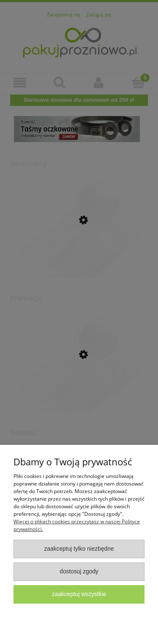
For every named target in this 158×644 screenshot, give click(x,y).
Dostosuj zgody (79, 571)
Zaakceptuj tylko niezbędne (79, 549)
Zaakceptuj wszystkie (79, 594)
